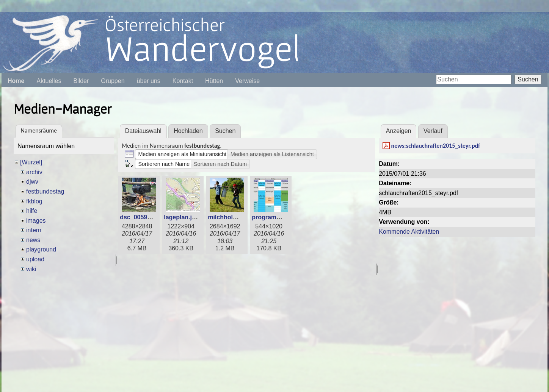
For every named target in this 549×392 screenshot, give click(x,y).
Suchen (528, 79)
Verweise (247, 81)
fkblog (34, 201)
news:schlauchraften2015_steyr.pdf (436, 146)
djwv (32, 182)
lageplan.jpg (181, 217)
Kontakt (183, 81)
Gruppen (113, 81)
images (36, 221)
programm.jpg (272, 217)
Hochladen (188, 131)
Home (16, 81)
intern (34, 230)
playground (41, 249)
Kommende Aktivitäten (409, 232)
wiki (31, 269)
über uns (149, 81)
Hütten (214, 81)
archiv (34, 172)
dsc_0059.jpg (139, 217)
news (33, 240)
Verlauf (433, 131)
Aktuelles (49, 81)
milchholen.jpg (229, 217)
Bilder (81, 81)
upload (35, 259)
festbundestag (45, 191)
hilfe (32, 211)
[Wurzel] (31, 162)
